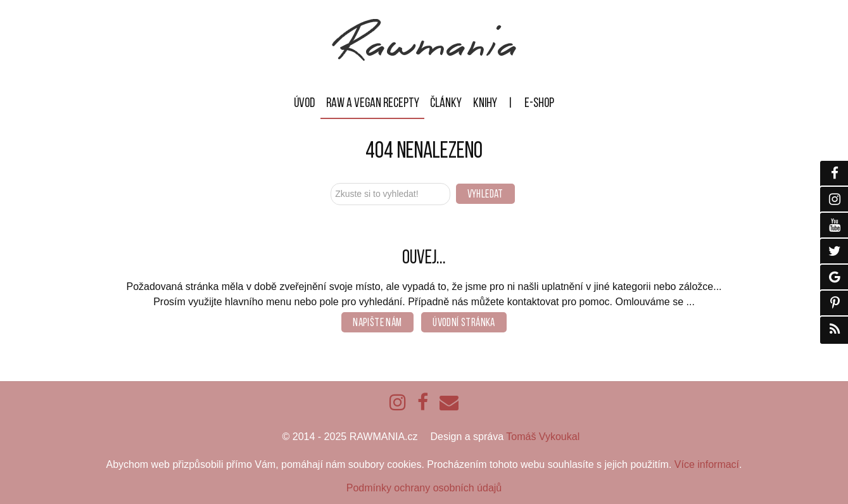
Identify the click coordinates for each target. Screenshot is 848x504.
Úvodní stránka (464, 322)
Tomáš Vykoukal (543, 437)
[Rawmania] (424, 58)
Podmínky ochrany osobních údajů (424, 488)
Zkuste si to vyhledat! (331, 181)
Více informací (707, 464)
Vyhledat (485, 194)
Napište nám (377, 322)
